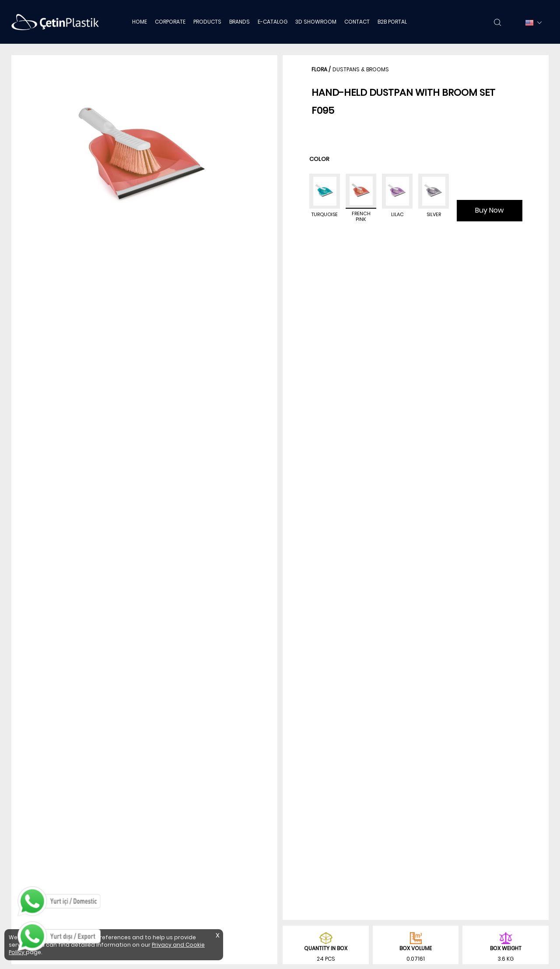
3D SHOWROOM (316, 22)
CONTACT (357, 22)
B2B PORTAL (392, 22)
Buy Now (489, 210)
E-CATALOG (273, 22)
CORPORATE (170, 22)
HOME (140, 22)
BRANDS (240, 22)
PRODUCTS (207, 22)
